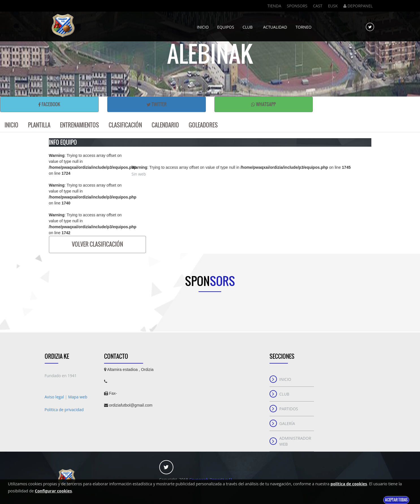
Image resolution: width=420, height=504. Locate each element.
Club (249, 25)
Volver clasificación (97, 244)
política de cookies (349, 484)
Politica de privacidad (64, 410)
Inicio (203, 25)
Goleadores (203, 125)
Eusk (333, 6)
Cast (318, 6)
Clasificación (125, 125)
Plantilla (39, 125)
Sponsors (297, 6)
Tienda (274, 6)
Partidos (289, 409)
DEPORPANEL (358, 6)
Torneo (303, 25)
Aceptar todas (396, 500)
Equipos (226, 25)
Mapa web (78, 397)
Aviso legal (55, 397)
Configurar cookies (53, 491)
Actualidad (275, 25)
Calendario (165, 125)
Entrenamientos (79, 125)
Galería (287, 423)
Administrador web (295, 441)
